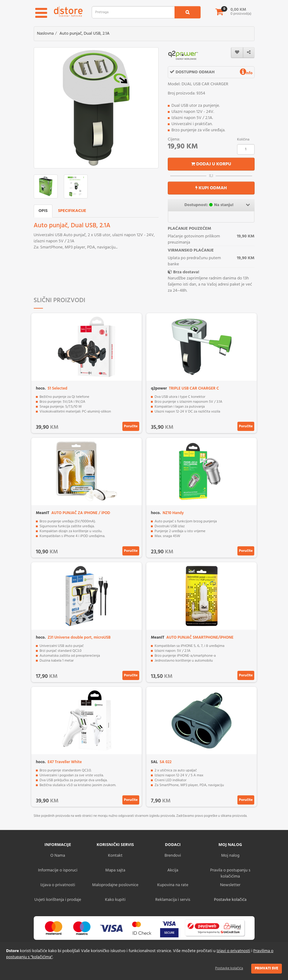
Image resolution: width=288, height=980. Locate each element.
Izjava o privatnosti (58, 885)
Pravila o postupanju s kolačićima (230, 873)
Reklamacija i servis (173, 900)
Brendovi (173, 856)
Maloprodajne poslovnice (115, 885)
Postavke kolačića (229, 968)
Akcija (173, 870)
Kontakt (115, 856)
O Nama (58, 856)
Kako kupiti (115, 900)
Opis (43, 211)
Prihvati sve (267, 968)
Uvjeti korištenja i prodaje (58, 900)
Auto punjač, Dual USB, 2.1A (85, 34)
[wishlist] (237, 53)
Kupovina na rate (173, 885)
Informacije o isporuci (58, 870)
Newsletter (230, 885)
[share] (249, 53)
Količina (243, 140)
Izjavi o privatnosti (233, 951)
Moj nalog (230, 856)
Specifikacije (72, 211)
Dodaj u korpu (211, 164)
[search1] (188, 12)
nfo (246, 73)
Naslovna (46, 34)
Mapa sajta (115, 870)
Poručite (131, 426)
